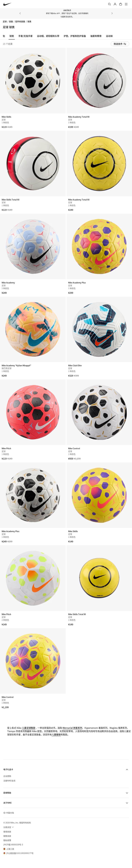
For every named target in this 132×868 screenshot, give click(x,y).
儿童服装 (56, 734)
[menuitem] (9, 827)
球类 (29, 21)
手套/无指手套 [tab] (25, 36)
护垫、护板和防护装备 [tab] (75, 36)
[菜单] (126, 4)
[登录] (115, 4)
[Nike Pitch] (33, 412)
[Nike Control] (99, 412)
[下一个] (112, 13)
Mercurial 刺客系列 (72, 728)
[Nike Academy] (33, 246)
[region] (66, 37)
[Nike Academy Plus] (99, 246)
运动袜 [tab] (109, 36)
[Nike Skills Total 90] (33, 164)
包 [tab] (4, 36)
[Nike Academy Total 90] (99, 81)
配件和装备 (20, 21)
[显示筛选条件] (120, 44)
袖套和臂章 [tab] (96, 36)
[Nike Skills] (33, 81)
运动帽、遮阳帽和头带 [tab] (48, 36)
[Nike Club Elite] (99, 329)
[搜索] (109, 4)
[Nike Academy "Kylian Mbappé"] (33, 329)
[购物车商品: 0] (121, 4)
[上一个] (20, 13)
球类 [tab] (12, 36)
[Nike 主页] (7, 4)
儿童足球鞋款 (29, 728)
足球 (5, 21)
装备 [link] (11, 21)
